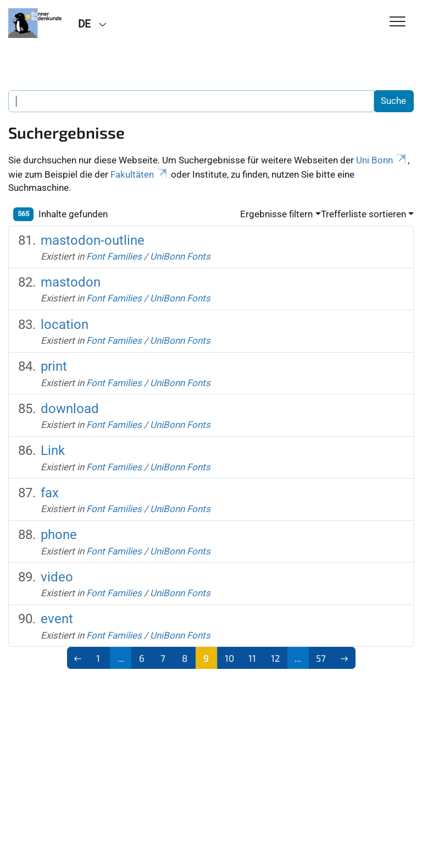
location (65, 325)
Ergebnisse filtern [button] (276, 214)
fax (50, 493)
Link (53, 451)
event (57, 619)
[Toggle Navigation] (398, 22)
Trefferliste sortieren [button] (363, 214)
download (70, 409)
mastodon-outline (93, 240)
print (54, 366)
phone (59, 535)
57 (321, 658)
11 (252, 658)
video (57, 577)
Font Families (114, 256)
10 (229, 658)
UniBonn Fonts (180, 256)
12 (276, 658)
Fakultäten (140, 174)
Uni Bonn (382, 160)
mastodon (71, 282)
